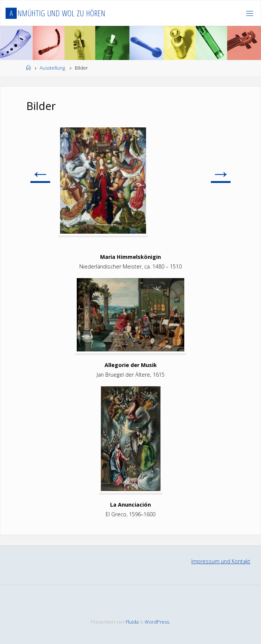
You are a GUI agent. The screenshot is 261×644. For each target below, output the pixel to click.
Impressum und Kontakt (221, 561)
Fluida (132, 622)
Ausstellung (52, 68)
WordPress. (157, 622)
